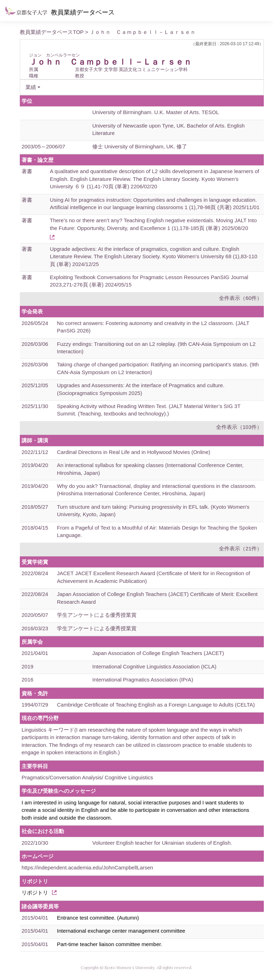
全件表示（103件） (239, 427)
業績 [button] (31, 87)
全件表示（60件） (240, 298)
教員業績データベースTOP (52, 32)
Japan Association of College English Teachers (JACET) (158, 653)
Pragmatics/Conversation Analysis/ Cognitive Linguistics (87, 777)
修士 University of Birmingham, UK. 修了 (140, 146)
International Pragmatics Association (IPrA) (143, 680)
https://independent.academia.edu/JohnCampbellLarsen (87, 867)
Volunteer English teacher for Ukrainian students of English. (162, 843)
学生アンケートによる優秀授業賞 (97, 615)
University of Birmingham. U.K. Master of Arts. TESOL (156, 112)
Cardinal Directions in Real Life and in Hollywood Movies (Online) (134, 452)
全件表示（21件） (240, 548)
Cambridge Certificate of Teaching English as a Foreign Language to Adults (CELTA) (156, 705)
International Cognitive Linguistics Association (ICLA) (154, 666)
